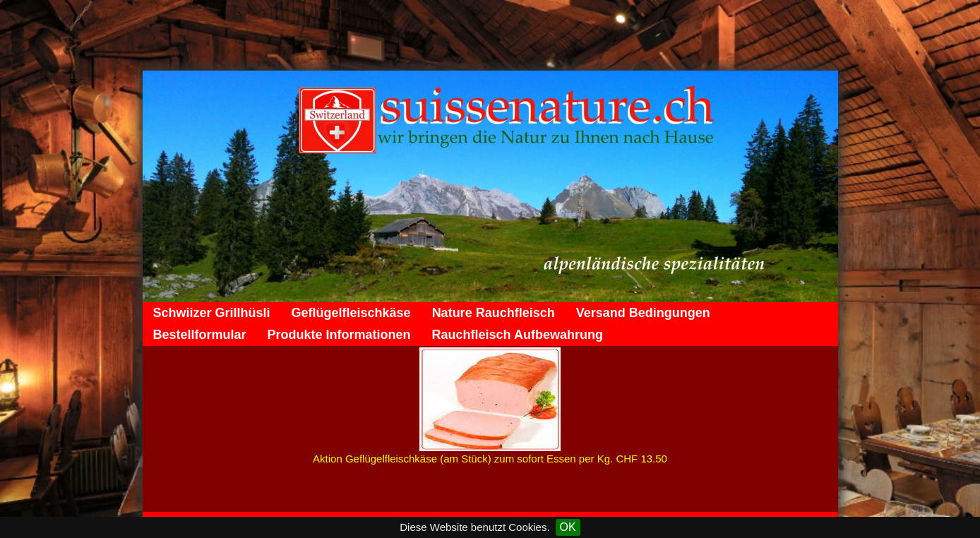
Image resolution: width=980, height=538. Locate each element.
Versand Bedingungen (643, 313)
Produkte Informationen (339, 335)
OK (568, 527)
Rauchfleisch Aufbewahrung (518, 335)
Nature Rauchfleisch (494, 313)
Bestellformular (200, 335)
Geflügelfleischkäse (351, 313)
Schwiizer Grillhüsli (212, 313)
